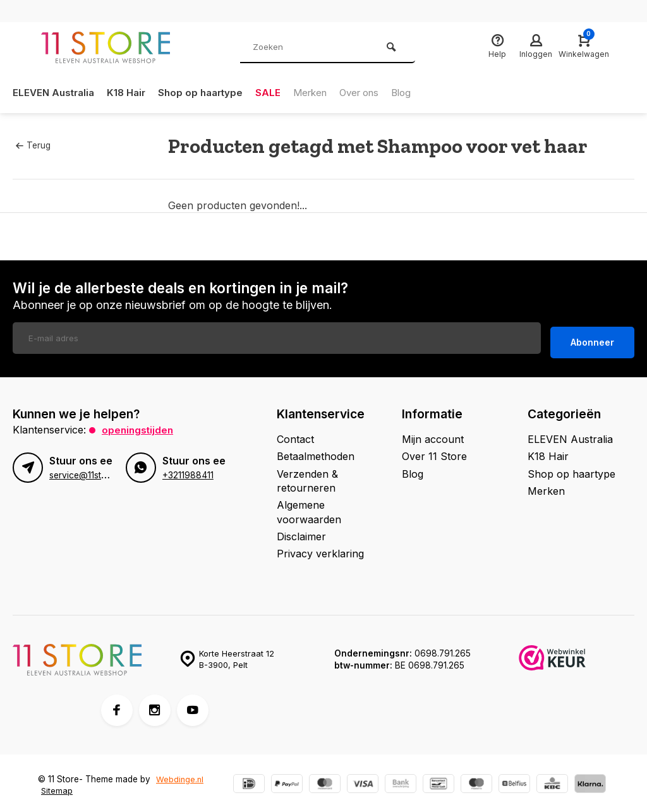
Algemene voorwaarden (309, 508)
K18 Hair (132, 93)
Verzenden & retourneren (307, 476)
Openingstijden (139, 425)
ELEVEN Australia (56, 93)
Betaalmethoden (316, 452)
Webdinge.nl (180, 775)
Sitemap (57, 787)
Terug (33, 145)
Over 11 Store (434, 452)
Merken (323, 93)
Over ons (377, 93)
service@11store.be (88, 471)
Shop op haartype (210, 93)
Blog (422, 93)
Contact (295, 435)
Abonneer (592, 338)
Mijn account (433, 435)
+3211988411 (188, 471)
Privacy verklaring (320, 550)
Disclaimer (301, 532)
